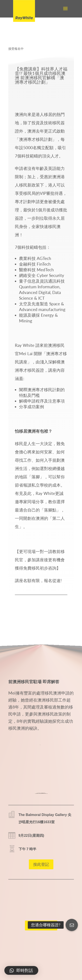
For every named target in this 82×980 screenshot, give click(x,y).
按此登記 (41, 864)
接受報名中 (16, 49)
